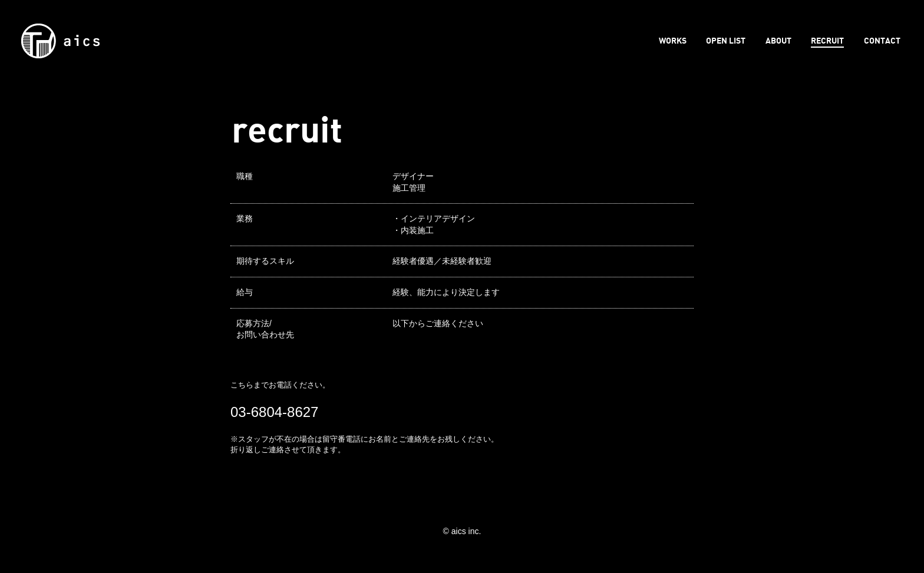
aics (60, 41)
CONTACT (882, 40)
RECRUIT (827, 40)
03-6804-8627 (274, 412)
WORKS (673, 40)
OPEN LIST (726, 40)
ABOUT (778, 40)
